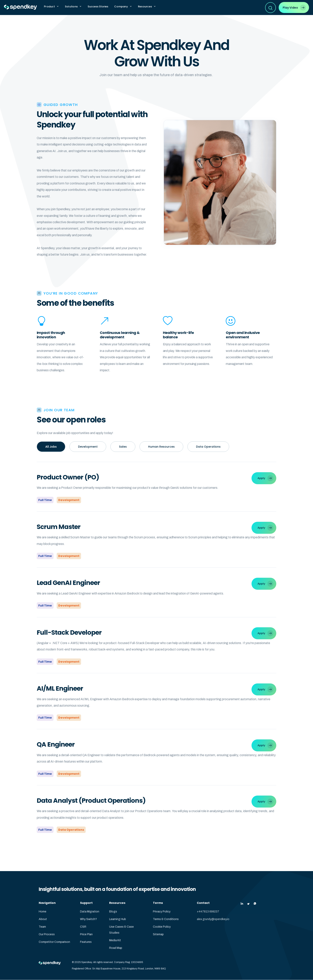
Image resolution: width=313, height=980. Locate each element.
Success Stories (98, 6)
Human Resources (161, 447)
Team (42, 927)
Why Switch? (88, 919)
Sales (123, 447)
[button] (51, 6)
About (43, 919)
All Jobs (51, 447)
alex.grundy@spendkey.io (213, 919)
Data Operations (208, 447)
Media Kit (115, 940)
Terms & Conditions (166, 919)
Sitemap (158, 934)
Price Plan (86, 934)
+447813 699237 (208, 912)
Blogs (113, 912)
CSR (83, 927)
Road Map (116, 948)
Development (88, 447)
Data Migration (90, 912)
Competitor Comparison (54, 942)
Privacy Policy (162, 912)
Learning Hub (118, 919)
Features (86, 942)
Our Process (47, 934)
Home (43, 912)
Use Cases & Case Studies (121, 930)
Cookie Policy (162, 927)
